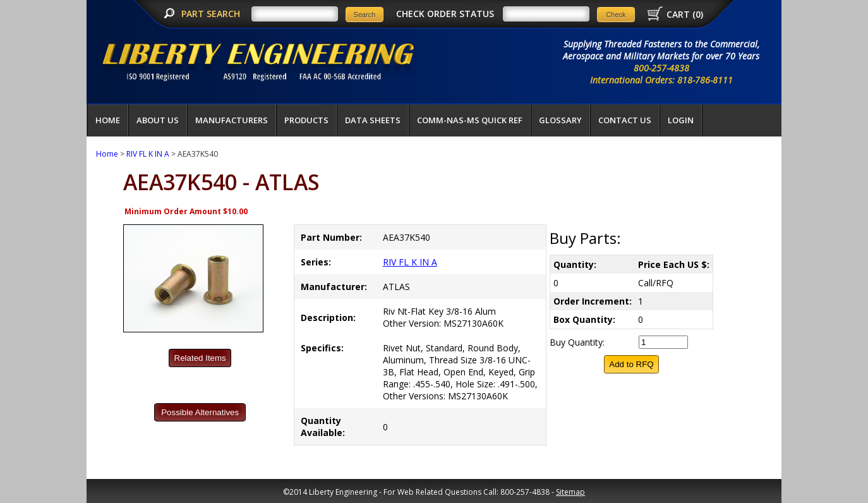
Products (306, 120)
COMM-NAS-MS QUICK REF (470, 120)
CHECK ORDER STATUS (445, 14)
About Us (158, 120)
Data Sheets (373, 120)
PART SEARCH (212, 14)
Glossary (560, 120)
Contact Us (625, 120)
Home (108, 120)
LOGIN (681, 120)
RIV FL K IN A (148, 154)
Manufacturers (232, 120)
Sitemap (570, 492)
